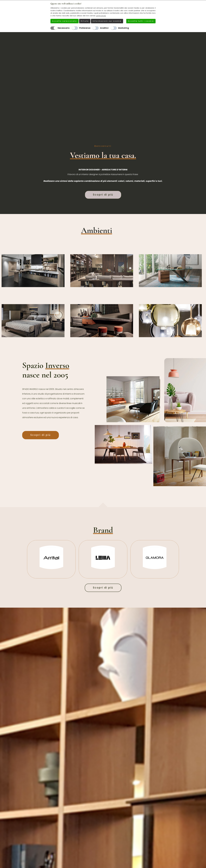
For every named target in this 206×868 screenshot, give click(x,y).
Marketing (123, 28)
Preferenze (85, 28)
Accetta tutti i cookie (141, 21)
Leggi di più (101, 16)
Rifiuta (85, 21)
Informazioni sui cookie (107, 21)
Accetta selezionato (65, 21)
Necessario (64, 28)
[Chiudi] (154, 4)
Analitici (104, 28)
